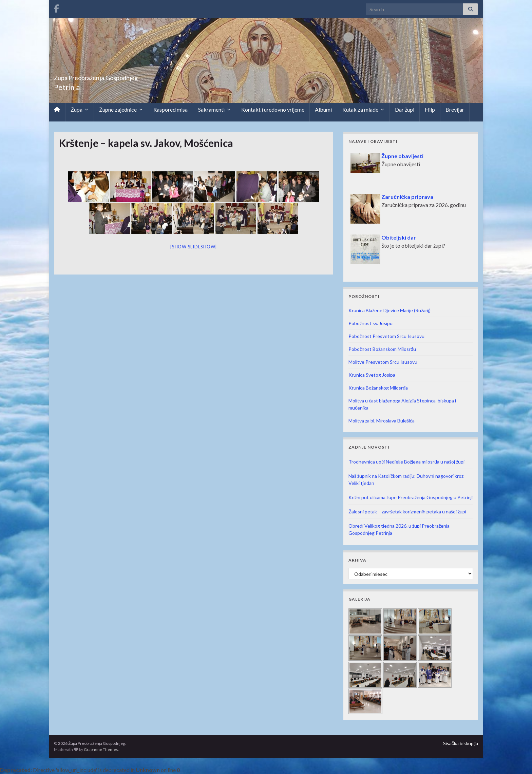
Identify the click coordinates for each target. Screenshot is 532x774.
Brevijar (455, 109)
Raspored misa (170, 109)
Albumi (323, 109)
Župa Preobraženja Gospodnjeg (122, 76)
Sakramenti (214, 110)
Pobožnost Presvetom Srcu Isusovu (386, 336)
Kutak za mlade (363, 110)
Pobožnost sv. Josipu (370, 323)
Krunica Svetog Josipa (372, 375)
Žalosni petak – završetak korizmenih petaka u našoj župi (407, 512)
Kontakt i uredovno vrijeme (273, 109)
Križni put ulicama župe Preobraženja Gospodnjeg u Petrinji (411, 497)
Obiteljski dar (399, 237)
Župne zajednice (121, 110)
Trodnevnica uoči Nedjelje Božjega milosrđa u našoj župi (406, 462)
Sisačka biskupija (461, 743)
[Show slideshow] (194, 247)
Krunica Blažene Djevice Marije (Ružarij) (389, 310)
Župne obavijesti (402, 156)
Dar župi (405, 109)
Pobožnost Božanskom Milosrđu (382, 349)
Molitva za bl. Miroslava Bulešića (382, 421)
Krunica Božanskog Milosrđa (378, 388)
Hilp (430, 109)
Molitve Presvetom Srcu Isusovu (383, 362)
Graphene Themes (101, 749)
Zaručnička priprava (407, 197)
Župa (80, 110)
